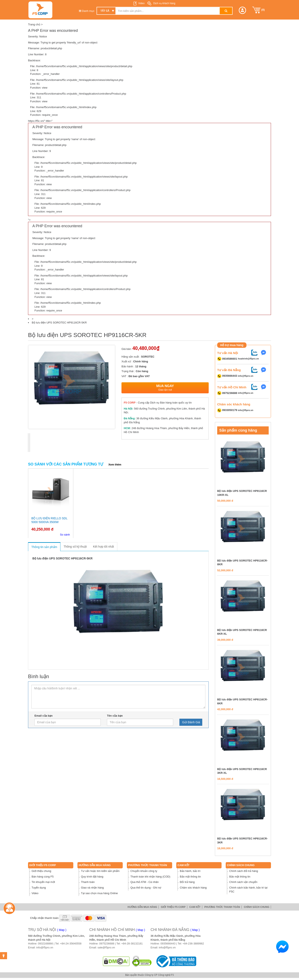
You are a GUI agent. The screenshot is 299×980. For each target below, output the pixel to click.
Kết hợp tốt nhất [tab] (104, 547)
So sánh (65, 535)
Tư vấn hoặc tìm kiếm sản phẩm (100, 871)
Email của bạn (44, 716)
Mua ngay (165, 388)
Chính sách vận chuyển (243, 882)
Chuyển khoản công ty (144, 871)
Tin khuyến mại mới (43, 882)
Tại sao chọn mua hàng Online (99, 893)
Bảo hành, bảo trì (190, 871)
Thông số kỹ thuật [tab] (75, 547)
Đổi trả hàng (187, 882)
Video (141, 3)
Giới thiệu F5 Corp (43, 865)
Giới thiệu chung (41, 871)
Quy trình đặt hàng (92, 877)
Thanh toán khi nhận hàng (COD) (150, 877)
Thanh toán (88, 882)
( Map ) (62, 930)
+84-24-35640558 (71, 944)
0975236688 (107, 944)
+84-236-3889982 (193, 944)
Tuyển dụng (39, 888)
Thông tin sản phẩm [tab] (44, 547)
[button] (242, 10)
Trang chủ (34, 24)
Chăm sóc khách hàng (193, 888)
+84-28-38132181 (132, 944)
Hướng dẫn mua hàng (95, 865)
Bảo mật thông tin (190, 877)
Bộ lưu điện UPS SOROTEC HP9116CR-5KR (59, 323)
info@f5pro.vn (246, 376)
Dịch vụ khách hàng (164, 3)
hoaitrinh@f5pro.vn (248, 359)
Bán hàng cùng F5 (43, 877)
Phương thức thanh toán (148, 865)
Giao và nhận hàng (92, 888)
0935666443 (168, 944)
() (259, 10)
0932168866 (45, 944)
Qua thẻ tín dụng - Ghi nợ (146, 888)
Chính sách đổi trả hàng (244, 871)
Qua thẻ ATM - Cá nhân (145, 882)
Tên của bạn (115, 716)
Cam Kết (184, 865)
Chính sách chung (241, 865)
